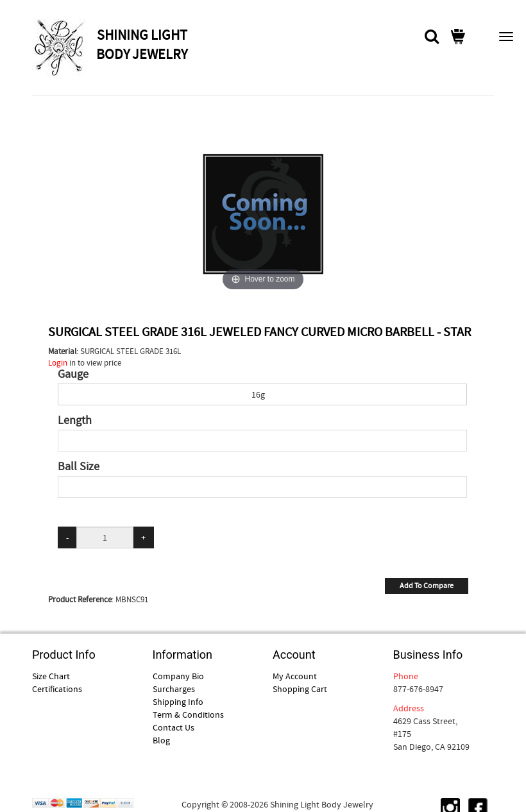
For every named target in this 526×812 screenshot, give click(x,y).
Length (75, 421)
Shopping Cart (300, 689)
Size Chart (51, 676)
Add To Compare (427, 586)
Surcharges (174, 689)
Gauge (73, 375)
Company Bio (178, 676)
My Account (295, 676)
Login (58, 363)
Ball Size (79, 467)
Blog (161, 740)
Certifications (57, 689)
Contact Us (174, 727)
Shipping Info (178, 702)
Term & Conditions (188, 715)
